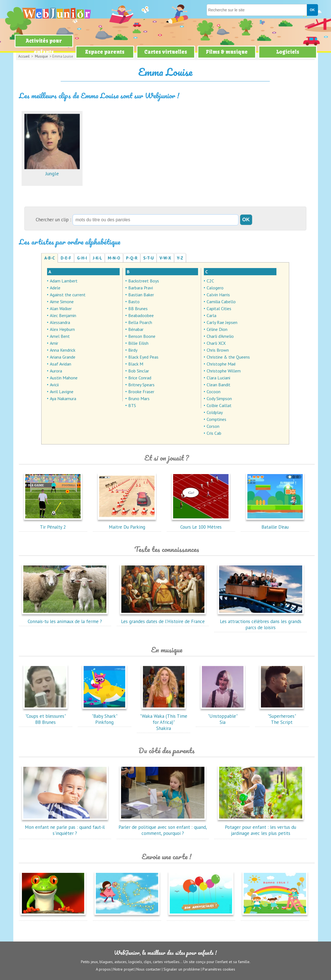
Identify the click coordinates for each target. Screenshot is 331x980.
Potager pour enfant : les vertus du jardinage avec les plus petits (261, 827)
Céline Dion (217, 329)
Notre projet (124, 969)
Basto (134, 302)
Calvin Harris (218, 295)
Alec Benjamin (63, 315)
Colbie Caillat (219, 405)
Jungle (52, 170)
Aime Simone (62, 302)
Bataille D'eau (275, 524)
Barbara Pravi (141, 288)
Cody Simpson (219, 398)
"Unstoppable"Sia (223, 716)
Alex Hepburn (62, 329)
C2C (210, 281)
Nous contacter (149, 969)
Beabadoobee (141, 315)
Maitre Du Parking (127, 524)
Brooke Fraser (141, 392)
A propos (103, 969)
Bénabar (136, 329)
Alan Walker (61, 308)
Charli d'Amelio (220, 336)
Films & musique (227, 52)
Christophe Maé (221, 364)
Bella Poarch (140, 322)
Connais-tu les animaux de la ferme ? (65, 618)
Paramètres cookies (219, 969)
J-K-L (97, 258)
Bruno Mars (139, 398)
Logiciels (288, 52)
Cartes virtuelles (166, 52)
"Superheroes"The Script (282, 716)
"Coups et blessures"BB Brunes (45, 716)
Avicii (54, 385)
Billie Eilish (138, 343)
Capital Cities (219, 308)
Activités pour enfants (44, 46)
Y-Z (180, 258)
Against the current (68, 295)
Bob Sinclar (139, 371)
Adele (55, 288)
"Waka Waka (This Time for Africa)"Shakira (164, 719)
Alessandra (60, 322)
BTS (132, 405)
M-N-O (114, 258)
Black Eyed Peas (143, 357)
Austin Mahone (64, 378)
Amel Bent (60, 336)
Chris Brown (218, 350)
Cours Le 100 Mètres (201, 524)
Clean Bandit (219, 385)
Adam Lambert (64, 281)
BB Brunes (138, 308)
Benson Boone (142, 336)
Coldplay (215, 412)
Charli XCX (216, 343)
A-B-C (50, 258)
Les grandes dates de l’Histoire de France (163, 618)
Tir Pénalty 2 (53, 524)
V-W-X (165, 258)
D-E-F (66, 258)
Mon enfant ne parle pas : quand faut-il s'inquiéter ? (65, 827)
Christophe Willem (224, 371)
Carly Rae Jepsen (222, 322)
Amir (54, 343)
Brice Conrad (140, 378)
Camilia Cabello (221, 302)
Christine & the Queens (228, 357)
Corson (213, 426)
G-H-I (82, 258)
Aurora (56, 371)
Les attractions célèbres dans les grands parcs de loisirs (261, 621)
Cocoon (214, 392)
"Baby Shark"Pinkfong (104, 716)
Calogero (215, 288)
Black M (136, 364)
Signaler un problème (182, 969)
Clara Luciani (218, 378)
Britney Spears (141, 385)
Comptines (216, 419)
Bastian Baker (141, 295)
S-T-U (148, 258)
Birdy (133, 350)
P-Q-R (132, 258)
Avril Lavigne (62, 392)
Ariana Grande (63, 357)
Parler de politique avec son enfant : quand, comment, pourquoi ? (163, 827)
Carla (211, 315)
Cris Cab (214, 433)
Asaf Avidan (61, 364)
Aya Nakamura (63, 398)
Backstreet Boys (144, 281)
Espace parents (105, 52)
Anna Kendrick (63, 350)
